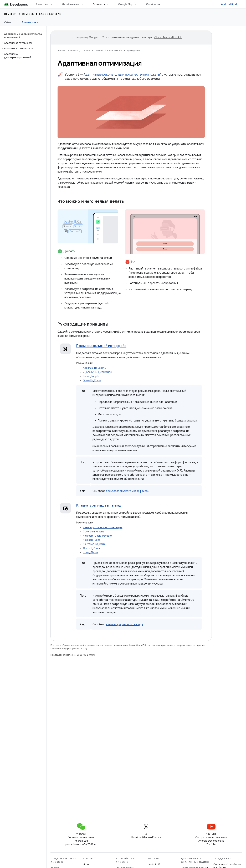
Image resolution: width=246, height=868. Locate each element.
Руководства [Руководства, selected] (30, 22)
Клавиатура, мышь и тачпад (99, 505)
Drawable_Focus (92, 380)
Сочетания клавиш (94, 532)
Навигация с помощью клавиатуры (103, 528)
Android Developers (68, 51)
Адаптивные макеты (95, 368)
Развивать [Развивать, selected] (99, 4)
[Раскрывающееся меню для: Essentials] (53, 4)
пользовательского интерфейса (127, 491)
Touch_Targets (91, 376)
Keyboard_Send (92, 540)
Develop (10, 14)
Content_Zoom (91, 548)
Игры (86, 864)
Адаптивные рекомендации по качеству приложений (123, 75)
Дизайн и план (71, 4)
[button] (22, 43)
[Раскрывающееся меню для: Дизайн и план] (84, 4)
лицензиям (122, 645)
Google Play (125, 4)
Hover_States (90, 552)
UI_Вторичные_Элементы (97, 372)
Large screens (50, 14)
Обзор (8, 22)
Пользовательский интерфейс (101, 346)
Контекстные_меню (94, 544)
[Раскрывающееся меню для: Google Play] (137, 4)
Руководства (133, 51)
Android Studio (230, 4)
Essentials (42, 4)
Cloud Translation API (168, 37)
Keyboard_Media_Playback (98, 536)
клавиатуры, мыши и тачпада (125, 624)
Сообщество (154, 4)
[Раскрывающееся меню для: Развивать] (109, 4)
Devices (28, 14)
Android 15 (154, 864)
